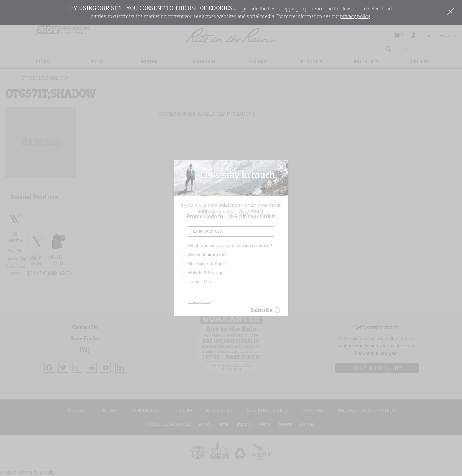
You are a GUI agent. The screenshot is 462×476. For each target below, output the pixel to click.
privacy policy (355, 17)
